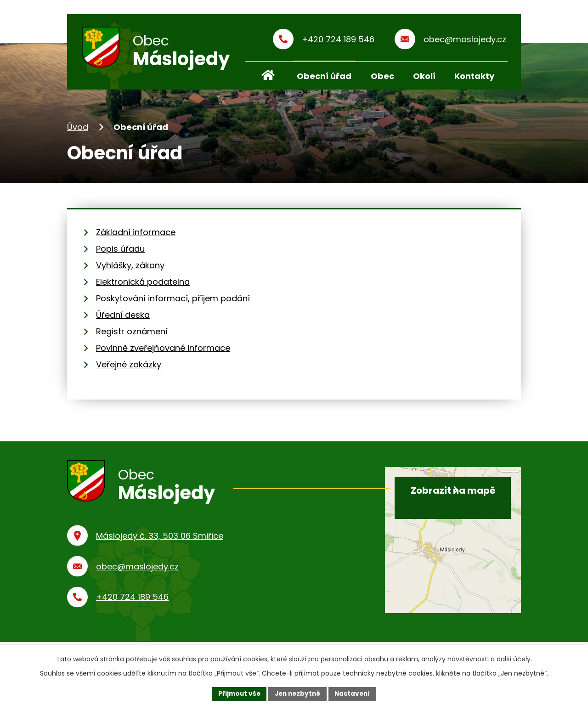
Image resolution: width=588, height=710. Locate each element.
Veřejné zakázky (129, 368)
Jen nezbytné (297, 693)
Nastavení (355, 693)
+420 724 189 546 (132, 606)
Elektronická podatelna (143, 285)
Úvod (78, 130)
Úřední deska (123, 318)
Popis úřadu (120, 252)
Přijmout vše (237, 693)
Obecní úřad (324, 76)
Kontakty (474, 76)
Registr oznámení (132, 335)
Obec (382, 76)
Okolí (424, 76)
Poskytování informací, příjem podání (173, 301)
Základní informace (136, 235)
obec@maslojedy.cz (137, 575)
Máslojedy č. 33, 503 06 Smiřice (160, 545)
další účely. (514, 659)
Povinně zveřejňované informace (163, 351)
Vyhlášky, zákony (130, 268)
